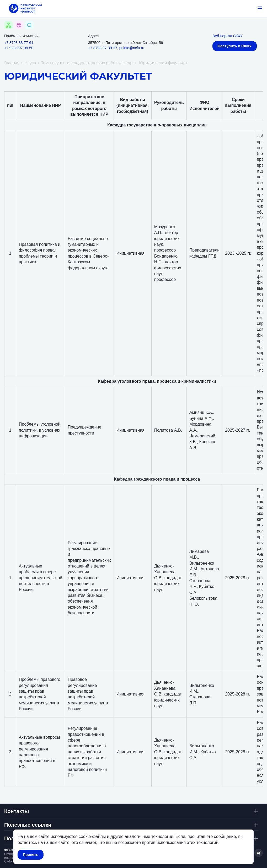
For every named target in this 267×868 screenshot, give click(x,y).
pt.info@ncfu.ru (132, 48)
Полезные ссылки (28, 825)
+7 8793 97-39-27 (103, 48)
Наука (30, 63)
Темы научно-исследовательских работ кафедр (87, 63)
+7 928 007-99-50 (19, 48)
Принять (31, 855)
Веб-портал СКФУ (228, 36)
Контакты (17, 811)
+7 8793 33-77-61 (19, 43)
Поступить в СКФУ (235, 46)
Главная (12, 63)
